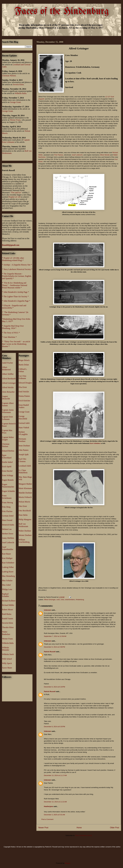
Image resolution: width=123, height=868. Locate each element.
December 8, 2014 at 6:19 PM (54, 687)
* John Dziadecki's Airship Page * (15, 292)
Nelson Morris (24, 502)
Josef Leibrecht (77, 155)
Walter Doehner (25, 531)
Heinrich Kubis (8, 525)
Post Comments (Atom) (84, 835)
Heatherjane (48, 806)
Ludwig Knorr (8, 572)
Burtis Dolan (24, 365)
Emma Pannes (24, 396)
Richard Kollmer (9, 601)
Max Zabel (6, 585)
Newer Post (43, 828)
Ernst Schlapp (8, 475)
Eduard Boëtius (8, 451)
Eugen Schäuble (8, 491)
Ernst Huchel (7, 471)
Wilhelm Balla (8, 643)
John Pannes (24, 450)
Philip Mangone (25, 519)
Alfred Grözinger (50, 600)
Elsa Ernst (23, 387)
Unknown (48, 610)
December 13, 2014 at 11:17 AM (55, 775)
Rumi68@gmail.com (11, 245)
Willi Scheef (7, 659)
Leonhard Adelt (25, 466)
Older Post (115, 828)
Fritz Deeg (6, 507)
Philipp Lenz (7, 589)
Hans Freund (7, 520)
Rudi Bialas (7, 614)
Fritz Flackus (59, 155)
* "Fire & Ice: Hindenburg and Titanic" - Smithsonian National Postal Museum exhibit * (15, 285)
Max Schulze (7, 580)
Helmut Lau (7, 529)
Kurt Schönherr (95, 443)
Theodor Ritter (8, 627)
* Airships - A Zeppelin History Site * (17, 265)
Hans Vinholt (24, 428)
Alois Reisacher (8, 392)
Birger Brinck (24, 360)
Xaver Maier (7, 668)
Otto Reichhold (25, 511)
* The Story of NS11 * (11, 333)
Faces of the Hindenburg (62, 12)
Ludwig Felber (8, 567)
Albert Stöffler (8, 374)
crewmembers (70, 600)
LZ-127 (108, 97)
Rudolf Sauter (8, 619)
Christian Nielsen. (9, 76)
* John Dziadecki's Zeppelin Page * (16, 301)
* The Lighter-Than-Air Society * (15, 296)
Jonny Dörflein (8, 538)
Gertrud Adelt (24, 423)
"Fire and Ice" (16, 193)
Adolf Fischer (8, 363)
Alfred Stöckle (105, 155)
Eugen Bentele (8, 480)
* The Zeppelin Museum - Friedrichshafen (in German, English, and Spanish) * (17, 276)
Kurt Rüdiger (7, 558)
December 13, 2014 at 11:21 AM (55, 802)
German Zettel (8, 516)
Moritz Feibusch (25, 497)
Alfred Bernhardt (9, 379)
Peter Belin (23, 515)
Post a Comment (47, 819)
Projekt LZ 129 (15, 197)
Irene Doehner (24, 446)
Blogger (68, 863)
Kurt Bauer (7, 554)
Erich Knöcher (24, 401)
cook (58, 600)
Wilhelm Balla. (21, 93)
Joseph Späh (24, 454)
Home (79, 828)
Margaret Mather (25, 484)
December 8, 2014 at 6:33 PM (54, 727)
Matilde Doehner (25, 493)
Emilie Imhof (7, 462)
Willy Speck (7, 663)
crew (62, 600)
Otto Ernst (23, 506)
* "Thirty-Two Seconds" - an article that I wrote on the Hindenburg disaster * (16, 344)
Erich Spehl (7, 467)
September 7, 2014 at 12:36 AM (55, 636)
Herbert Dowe (8, 534)
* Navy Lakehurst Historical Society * (17, 269)
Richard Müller (8, 605)
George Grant (15, 102)
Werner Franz (15, 120)
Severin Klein (18, 84)
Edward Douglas (25, 383)
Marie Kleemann (25, 488)
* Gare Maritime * (9, 337)
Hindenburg (80, 600)
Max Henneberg (8, 576)
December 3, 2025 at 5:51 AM (54, 815)
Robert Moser (8, 610)
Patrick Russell (50, 652)
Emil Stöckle (24, 392)
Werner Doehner (25, 535)
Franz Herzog (8, 502)
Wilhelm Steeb (8, 654)
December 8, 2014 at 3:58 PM (54, 647)
